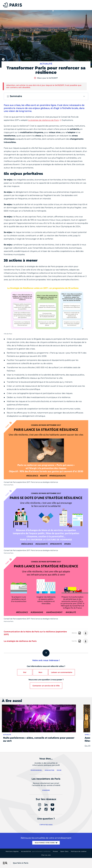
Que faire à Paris (21, 863)
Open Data (64, 851)
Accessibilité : (36, 851)
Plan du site (46, 855)
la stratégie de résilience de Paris (43, 120)
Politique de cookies (79, 851)
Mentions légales (12, 851)
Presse (55, 851)
